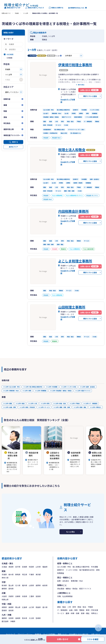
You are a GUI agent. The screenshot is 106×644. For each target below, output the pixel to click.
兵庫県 (18, 596)
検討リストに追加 (90, 96)
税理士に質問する (56, 8)
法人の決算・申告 (64, 567)
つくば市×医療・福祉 (80, 407)
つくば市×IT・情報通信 (90, 403)
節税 (98, 570)
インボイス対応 (72, 570)
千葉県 (31, 574)
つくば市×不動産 (75, 403)
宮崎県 (38, 618)
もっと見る (70, 532)
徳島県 (38, 607)
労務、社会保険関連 (65, 596)
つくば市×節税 (27, 391)
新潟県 (4, 585)
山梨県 (31, 585)
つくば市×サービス (44, 407)
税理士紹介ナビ (6, 13)
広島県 (25, 607)
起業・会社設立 (63, 581)
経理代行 (61, 570)
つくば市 (25, 13)
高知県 (11, 610)
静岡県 (4, 589)
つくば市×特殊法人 (96, 407)
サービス (61, 613)
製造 (64, 607)
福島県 (45, 567)
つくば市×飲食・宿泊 (59, 403)
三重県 (31, 596)
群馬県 (18, 574)
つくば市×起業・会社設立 (87, 387)
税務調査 (61, 573)
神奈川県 (5, 578)
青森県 (11, 567)
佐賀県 (11, 618)
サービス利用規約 (49, 634)
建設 (59, 607)
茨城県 (17, 13)
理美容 (82, 610)
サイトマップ (10, 634)
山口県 (31, 607)
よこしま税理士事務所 (75, 261)
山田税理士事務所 (72, 307)
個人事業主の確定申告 (81, 567)
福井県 (25, 585)
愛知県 (11, 589)
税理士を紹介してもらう (35, 8)
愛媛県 (4, 610)
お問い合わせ (63, 639)
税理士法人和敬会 (72, 150)
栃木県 (11, 574)
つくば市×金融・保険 (9, 407)
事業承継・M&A (77, 581)
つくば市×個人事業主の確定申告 (33, 387)
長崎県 (18, 618)
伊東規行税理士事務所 (75, 65)
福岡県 (4, 618)
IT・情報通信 (62, 610)
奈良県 (25, 596)
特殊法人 (95, 613)
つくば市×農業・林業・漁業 (62, 407)
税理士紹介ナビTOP (12, 8)
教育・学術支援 (92, 610)
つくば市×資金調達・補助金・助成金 (61, 391)
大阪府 (4, 596)
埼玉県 (25, 574)
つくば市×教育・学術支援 (27, 407)
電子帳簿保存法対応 (87, 570)
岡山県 (18, 607)
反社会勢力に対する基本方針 (79, 634)
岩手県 (18, 567)
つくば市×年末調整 (52, 387)
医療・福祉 (85, 613)
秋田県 (31, 567)
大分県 (31, 618)
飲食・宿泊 (82, 607)
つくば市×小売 (33, 403)
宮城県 (25, 567)
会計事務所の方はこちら (76, 8)
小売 (69, 607)
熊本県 (25, 618)
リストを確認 (93, 639)
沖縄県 (13, 621)
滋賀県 (38, 596)
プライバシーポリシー (25, 634)
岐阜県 (45, 585)
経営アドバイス (85, 589)
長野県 (38, 585)
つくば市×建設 (8, 403)
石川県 (18, 585)
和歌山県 (5, 599)
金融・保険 (73, 610)
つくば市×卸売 (45, 403)
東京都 (38, 574)
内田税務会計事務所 (73, 211)
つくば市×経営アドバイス (83, 391)
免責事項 (38, 634)
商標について (62, 634)
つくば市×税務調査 (41, 391)
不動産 (90, 607)
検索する (15, 142)
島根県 (11, 607)
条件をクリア (13, 147)
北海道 (4, 567)
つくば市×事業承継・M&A (11, 391)
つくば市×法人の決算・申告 (11, 387)
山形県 (38, 567)
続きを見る (81, 85)
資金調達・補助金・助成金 (67, 589)
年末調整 (95, 567)
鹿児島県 (5, 621)
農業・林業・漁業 (73, 613)
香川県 (45, 607)
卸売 (74, 607)
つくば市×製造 (20, 403)
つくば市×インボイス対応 (69, 387)
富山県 (11, 585)
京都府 (11, 596)
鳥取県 (4, 607)
